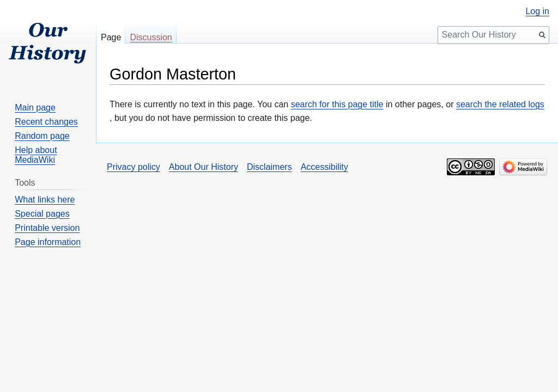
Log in (537, 11)
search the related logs (500, 104)
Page (111, 37)
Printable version (47, 228)
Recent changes (46, 122)
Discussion (151, 37)
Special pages (42, 214)
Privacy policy (134, 167)
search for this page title (337, 104)
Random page (42, 136)
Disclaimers (269, 167)
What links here (45, 200)
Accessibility (325, 167)
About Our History (204, 167)
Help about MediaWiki (36, 155)
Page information (48, 242)
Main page (35, 108)
